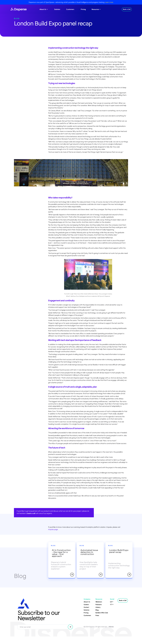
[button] (43, 9)
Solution (57, 9)
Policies (111, 627)
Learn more (109, 2)
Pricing (83, 9)
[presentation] (31, 634)
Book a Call (127, 9)
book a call (31, 513)
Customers (70, 9)
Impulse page (53, 529)
